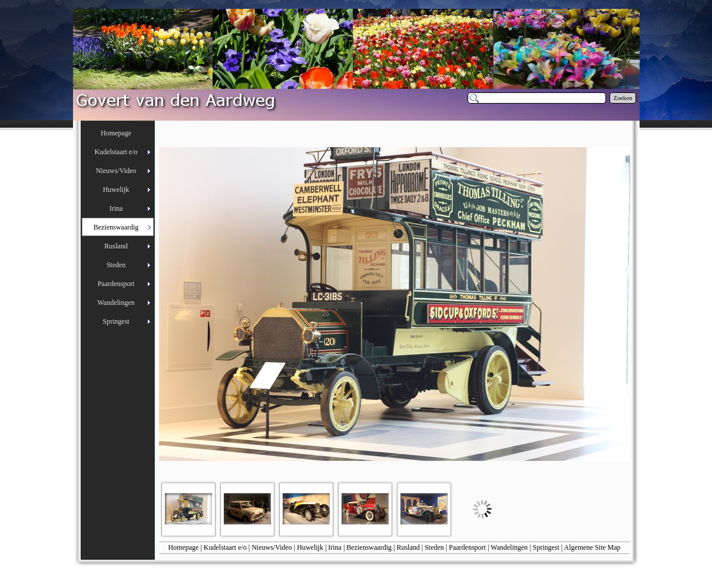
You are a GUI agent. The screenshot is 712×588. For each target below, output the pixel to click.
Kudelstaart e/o (225, 547)
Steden (434, 547)
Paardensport (467, 547)
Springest (546, 547)
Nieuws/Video (272, 547)
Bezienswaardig (369, 547)
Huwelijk (310, 547)
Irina (335, 547)
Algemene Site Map (592, 547)
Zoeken (623, 98)
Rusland (408, 547)
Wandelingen (509, 547)
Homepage (183, 547)
